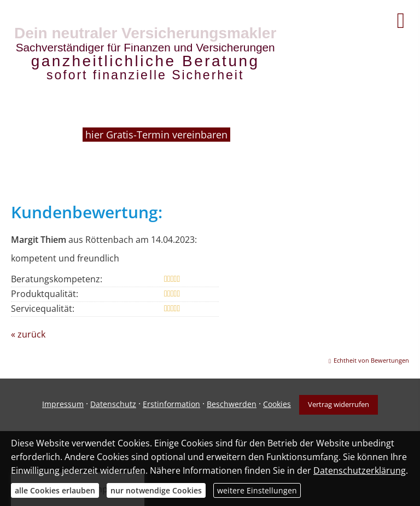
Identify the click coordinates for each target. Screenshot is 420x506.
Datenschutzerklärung (360, 470)
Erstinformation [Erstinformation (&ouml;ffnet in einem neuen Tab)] (171, 404)
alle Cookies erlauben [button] (55, 490)
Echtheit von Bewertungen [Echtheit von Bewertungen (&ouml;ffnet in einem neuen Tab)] (371, 360)
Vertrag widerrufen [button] (339, 404)
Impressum (63, 404)
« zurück (28, 334)
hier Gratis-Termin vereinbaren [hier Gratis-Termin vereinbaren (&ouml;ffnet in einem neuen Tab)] (158, 134)
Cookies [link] (277, 404)
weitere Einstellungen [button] (257, 490)
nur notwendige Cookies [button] (156, 490)
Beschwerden (232, 404)
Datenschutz (113, 404)
